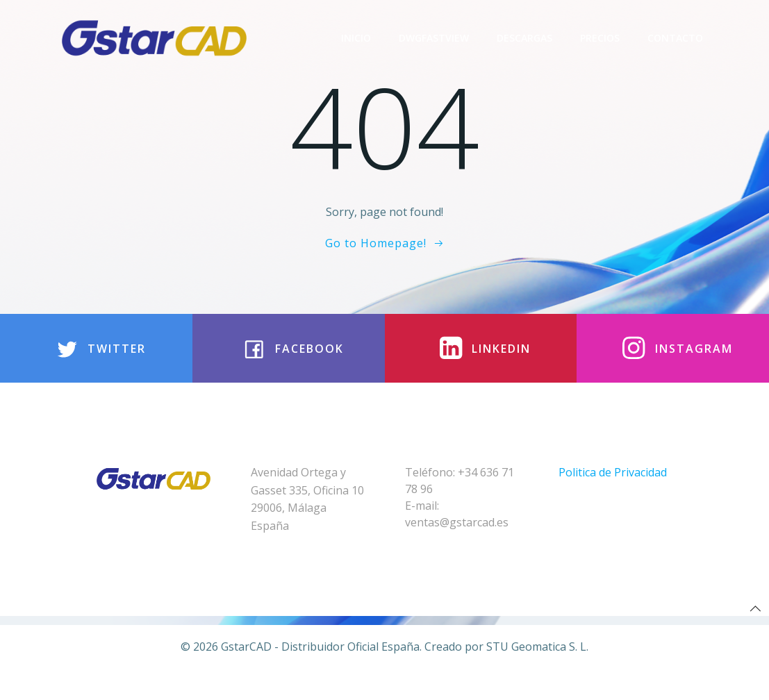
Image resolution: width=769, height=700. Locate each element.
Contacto (677, 38)
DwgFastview (435, 38)
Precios (601, 38)
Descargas (526, 38)
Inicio (357, 38)
